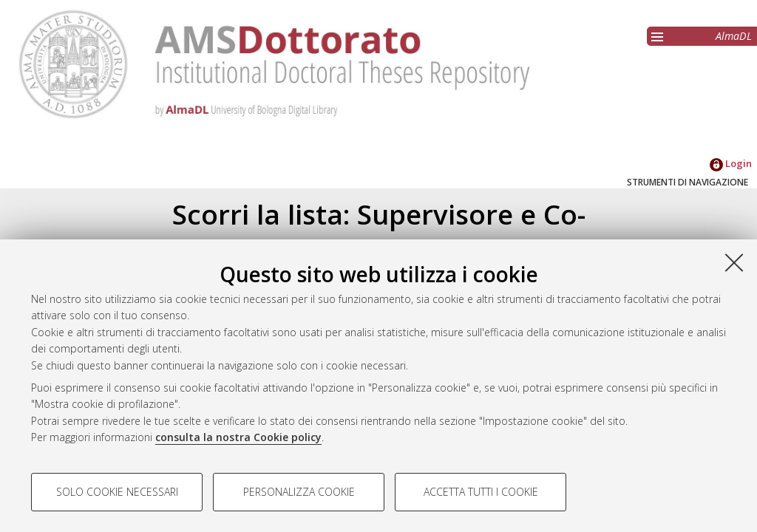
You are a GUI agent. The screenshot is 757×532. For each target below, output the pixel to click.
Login (731, 163)
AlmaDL (734, 36)
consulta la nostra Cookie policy (238, 437)
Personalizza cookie (299, 492)
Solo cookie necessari (117, 492)
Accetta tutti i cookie (481, 492)
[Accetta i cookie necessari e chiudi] (734, 262)
